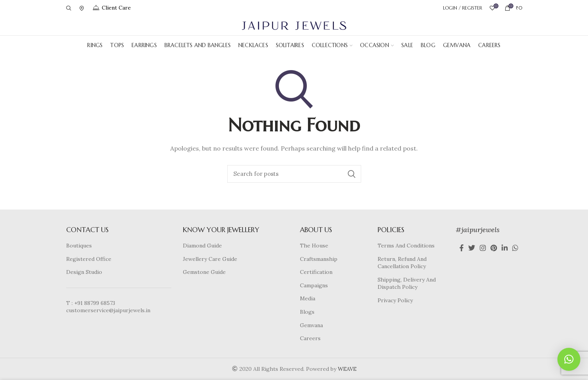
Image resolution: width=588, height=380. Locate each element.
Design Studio (84, 272)
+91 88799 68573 (95, 303)
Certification (316, 272)
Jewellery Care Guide (210, 259)
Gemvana (311, 325)
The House (314, 246)
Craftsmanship (319, 259)
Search (352, 174)
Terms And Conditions (406, 246)
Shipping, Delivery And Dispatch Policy (407, 283)
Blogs (307, 312)
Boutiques (79, 246)
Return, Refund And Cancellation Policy (402, 263)
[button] (569, 359)
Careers (310, 338)
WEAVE (347, 369)
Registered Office (89, 259)
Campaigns (314, 285)
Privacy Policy (395, 300)
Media (308, 298)
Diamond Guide (202, 246)
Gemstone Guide (204, 272)
